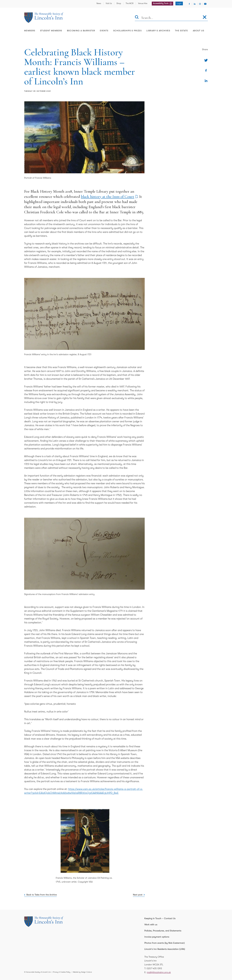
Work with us (151, 924)
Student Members (51, 31)
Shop (119, 3)
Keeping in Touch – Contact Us (160, 918)
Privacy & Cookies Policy (62, 972)
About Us (198, 31)
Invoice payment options (157, 937)
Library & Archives (158, 31)
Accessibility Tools (161, 3)
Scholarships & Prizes (127, 31)
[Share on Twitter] (206, 60)
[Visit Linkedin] (195, 4)
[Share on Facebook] (206, 70)
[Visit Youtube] (205, 4)
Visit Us (109, 3)
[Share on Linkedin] (206, 81)
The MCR (130, 3)
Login (179, 3)
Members (30, 31)
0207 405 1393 (154, 968)
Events (104, 31)
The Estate (181, 31)
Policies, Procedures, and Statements (163, 931)
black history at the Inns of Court (108, 197)
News (99, 3)
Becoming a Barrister (81, 31)
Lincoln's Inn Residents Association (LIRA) (165, 949)
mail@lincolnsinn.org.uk (159, 972)
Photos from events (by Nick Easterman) (164, 943)
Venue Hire (143, 3)
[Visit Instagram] (200, 4)
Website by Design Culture (82, 972)
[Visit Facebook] (189, 4)
